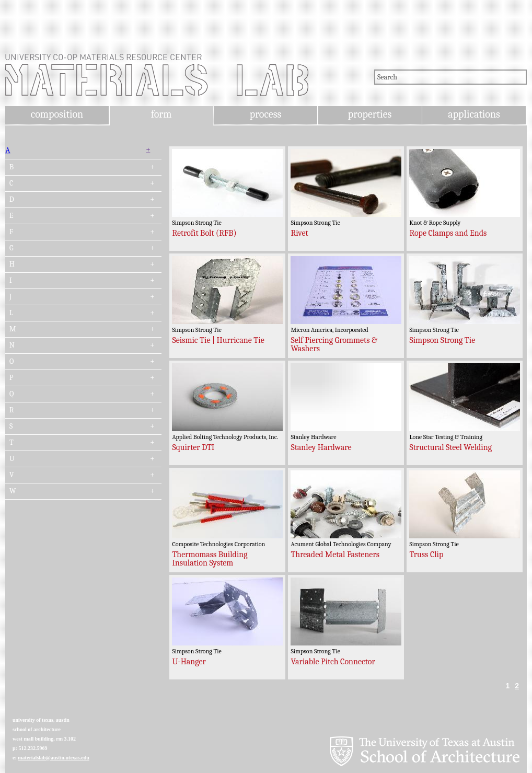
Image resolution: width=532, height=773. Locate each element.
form (161, 114)
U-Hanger (189, 662)
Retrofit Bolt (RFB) (204, 233)
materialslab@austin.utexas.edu (54, 758)
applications (474, 114)
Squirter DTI (193, 447)
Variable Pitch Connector (333, 662)
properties (370, 114)
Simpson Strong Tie (442, 340)
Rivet (299, 233)
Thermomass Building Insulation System (210, 559)
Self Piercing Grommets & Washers (334, 344)
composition (57, 114)
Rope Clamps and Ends (448, 233)
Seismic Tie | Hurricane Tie (218, 340)
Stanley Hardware (321, 447)
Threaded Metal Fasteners (335, 555)
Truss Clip (426, 555)
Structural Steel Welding (450, 447)
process (266, 114)
